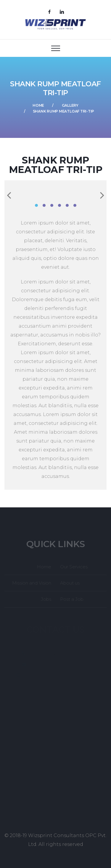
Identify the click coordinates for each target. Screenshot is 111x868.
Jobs (46, 601)
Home (38, 105)
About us (70, 584)
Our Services (74, 568)
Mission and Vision (32, 584)
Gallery (70, 105)
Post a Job (72, 601)
